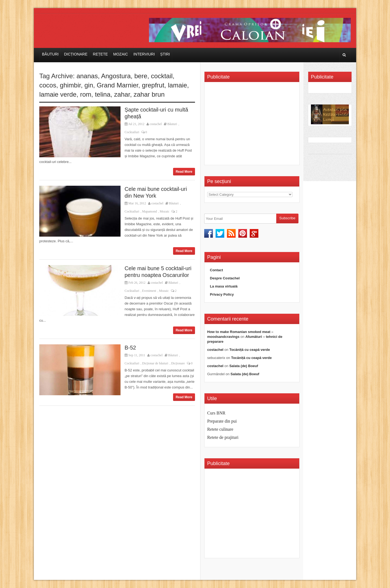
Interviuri (144, 54)
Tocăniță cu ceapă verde (250, 350)
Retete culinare (220, 429)
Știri (165, 54)
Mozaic (121, 54)
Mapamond (150, 211)
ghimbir (70, 85)
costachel (156, 124)
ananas (87, 76)
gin (89, 85)
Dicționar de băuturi (155, 363)
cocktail (162, 76)
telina (103, 94)
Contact (216, 270)
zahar (122, 94)
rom (86, 94)
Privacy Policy (222, 294)
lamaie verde (58, 94)
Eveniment (149, 291)
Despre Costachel (225, 278)
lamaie (178, 85)
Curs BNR (216, 413)
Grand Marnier (117, 85)
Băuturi (50, 54)
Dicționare (76, 54)
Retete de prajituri (223, 437)
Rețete (100, 54)
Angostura (116, 76)
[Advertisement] (253, 125)
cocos (48, 85)
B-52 (130, 348)
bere (141, 76)
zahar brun (149, 94)
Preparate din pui (222, 421)
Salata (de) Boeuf (244, 366)
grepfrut (153, 85)
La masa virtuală (224, 286)
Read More (184, 172)
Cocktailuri (132, 132)
